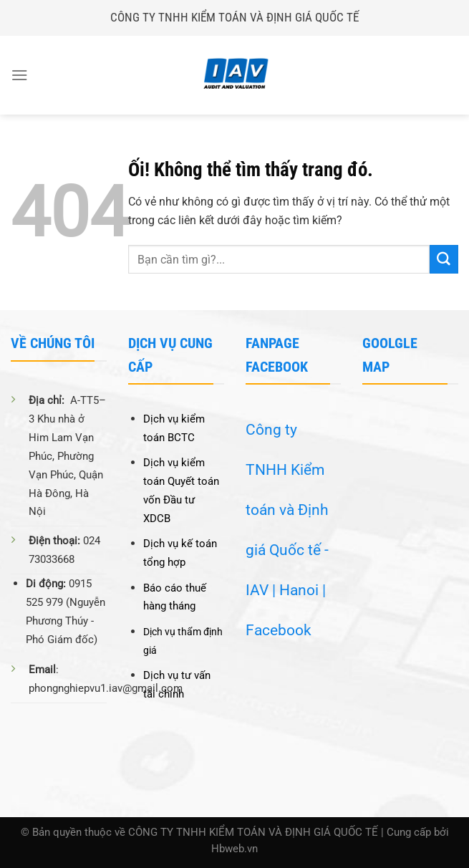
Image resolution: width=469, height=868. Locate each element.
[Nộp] (444, 259)
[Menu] (20, 75)
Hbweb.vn (234, 849)
